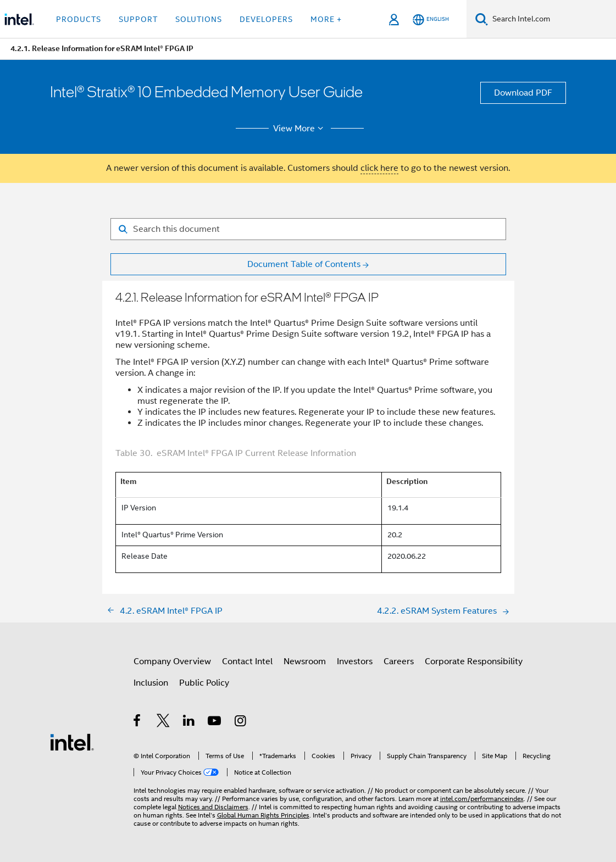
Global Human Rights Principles (263, 815)
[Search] (482, 19)
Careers (399, 661)
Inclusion (151, 683)
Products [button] (79, 19)
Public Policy (204, 683)
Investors (355, 661)
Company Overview (172, 661)
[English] (431, 20)
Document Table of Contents (304, 264)
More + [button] (326, 19)
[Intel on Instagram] (241, 722)
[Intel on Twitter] (163, 722)
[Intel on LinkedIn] (189, 722)
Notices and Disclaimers (213, 807)
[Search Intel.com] (552, 19)
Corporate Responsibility (474, 661)
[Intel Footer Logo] (72, 742)
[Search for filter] (308, 229)
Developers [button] (266, 19)
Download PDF (523, 93)
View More (300, 129)
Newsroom (305, 661)
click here (379, 168)
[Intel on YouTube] (215, 722)
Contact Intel (247, 661)
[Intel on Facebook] (138, 722)
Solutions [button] (199, 19)
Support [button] (138, 19)
